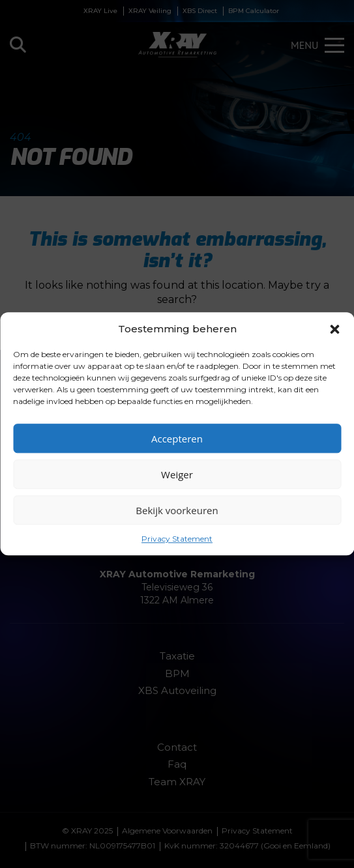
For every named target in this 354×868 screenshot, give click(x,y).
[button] (334, 329)
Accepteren (177, 439)
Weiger (177, 474)
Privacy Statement (177, 539)
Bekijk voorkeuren (177, 510)
